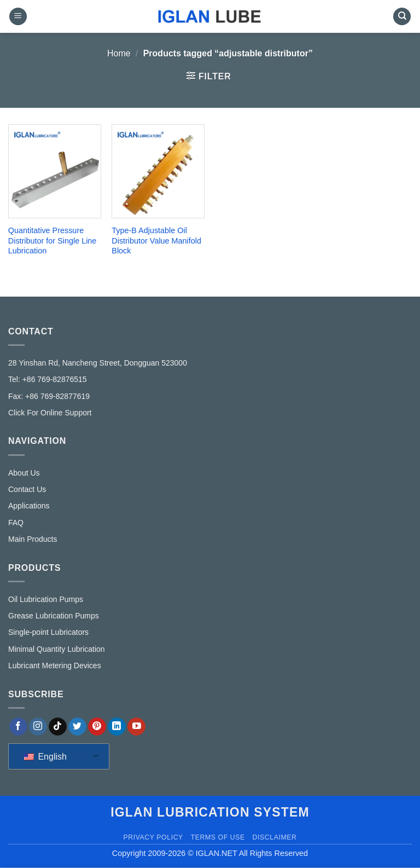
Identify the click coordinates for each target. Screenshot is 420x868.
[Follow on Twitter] (77, 727)
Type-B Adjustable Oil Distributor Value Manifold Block (156, 241)
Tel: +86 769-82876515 (48, 379)
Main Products (33, 539)
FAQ (16, 523)
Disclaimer (275, 837)
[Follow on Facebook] (18, 727)
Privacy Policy (153, 837)
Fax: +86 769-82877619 (49, 396)
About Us (24, 473)
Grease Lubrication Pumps (54, 616)
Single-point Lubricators (48, 632)
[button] (18, 17)
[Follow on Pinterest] (97, 727)
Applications (29, 506)
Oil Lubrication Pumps (46, 599)
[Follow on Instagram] (38, 727)
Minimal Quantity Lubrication (57, 649)
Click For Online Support (50, 413)
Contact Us (27, 489)
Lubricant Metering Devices (55, 666)
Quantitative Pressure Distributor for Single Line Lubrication (52, 241)
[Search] (402, 17)
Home (119, 53)
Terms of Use (218, 837)
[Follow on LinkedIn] (117, 727)
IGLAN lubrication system (210, 812)
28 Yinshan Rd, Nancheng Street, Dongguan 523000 (98, 363)
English (45, 757)
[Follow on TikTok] (58, 727)
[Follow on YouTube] (136, 727)
